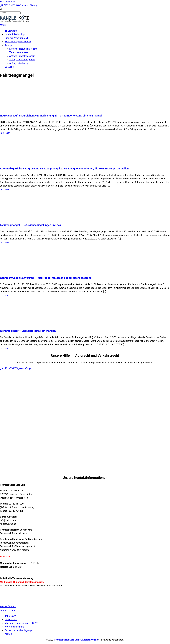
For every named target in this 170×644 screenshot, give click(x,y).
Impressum (10, 616)
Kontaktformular (8, 607)
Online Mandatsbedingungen (19, 630)
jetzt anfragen (25, 368)
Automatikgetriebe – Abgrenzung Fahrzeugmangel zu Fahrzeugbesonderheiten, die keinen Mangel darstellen (64, 169)
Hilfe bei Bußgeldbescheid (18, 42)
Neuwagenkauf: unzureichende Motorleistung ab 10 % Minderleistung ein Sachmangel (51, 116)
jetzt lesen (5, 133)
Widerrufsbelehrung (14, 627)
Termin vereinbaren (19, 52)
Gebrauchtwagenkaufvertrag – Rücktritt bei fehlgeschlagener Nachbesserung (46, 278)
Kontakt (9, 634)
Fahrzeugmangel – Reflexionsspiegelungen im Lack (31, 225)
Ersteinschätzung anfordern (23, 49)
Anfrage (9, 45)
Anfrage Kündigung (19, 63)
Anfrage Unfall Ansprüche (22, 60)
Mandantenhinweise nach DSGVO (21, 623)
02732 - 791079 (9, 369)
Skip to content (7, 2)
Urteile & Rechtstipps (15, 34)
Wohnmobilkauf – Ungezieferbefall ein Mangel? (28, 331)
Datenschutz (11, 620)
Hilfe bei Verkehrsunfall (16, 38)
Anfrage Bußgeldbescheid (22, 56)
